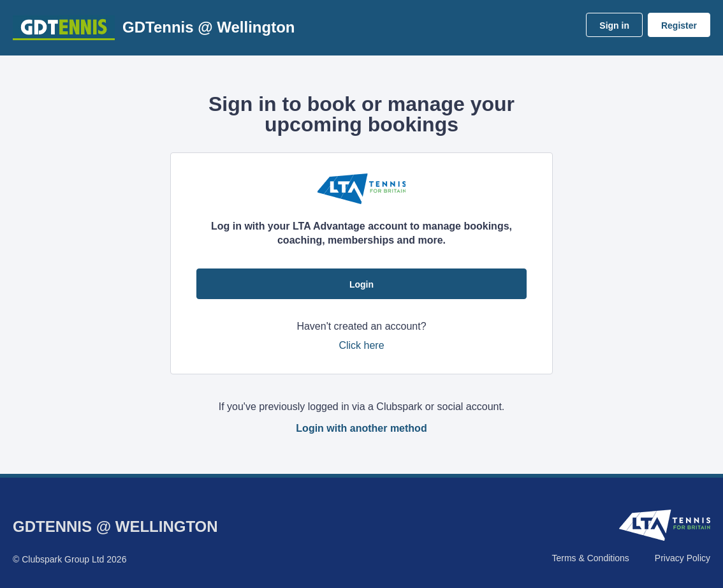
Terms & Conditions (590, 558)
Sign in (614, 26)
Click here (361, 345)
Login (361, 284)
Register (679, 26)
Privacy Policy (683, 558)
